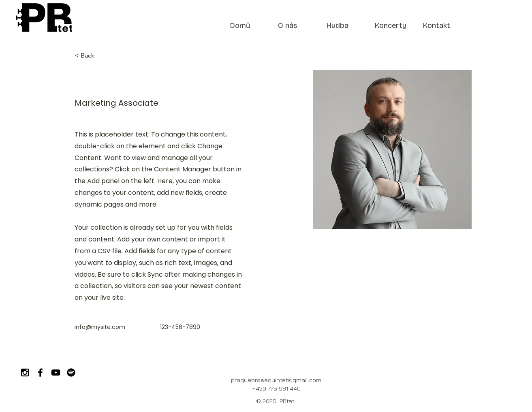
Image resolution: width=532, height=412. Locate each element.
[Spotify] (71, 373)
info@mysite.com (100, 327)
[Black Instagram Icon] (25, 373)
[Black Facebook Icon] (40, 373)
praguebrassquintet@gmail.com (276, 380)
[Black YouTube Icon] (56, 373)
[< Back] (91, 56)
